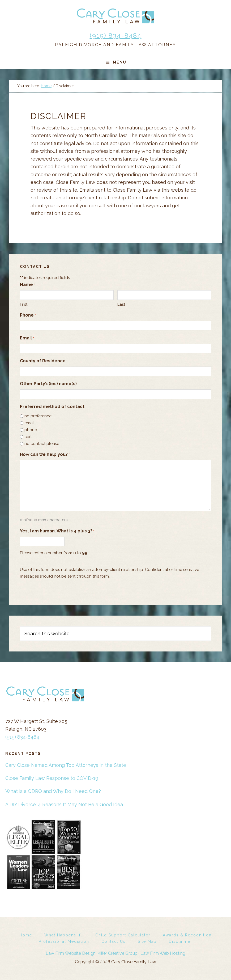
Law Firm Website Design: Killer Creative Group (92, 953)
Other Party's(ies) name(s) (48, 384)
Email (27, 338)
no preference (38, 416)
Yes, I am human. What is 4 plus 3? (57, 531)
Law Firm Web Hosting (163, 953)
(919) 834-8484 (116, 35)
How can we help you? (45, 455)
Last (121, 304)
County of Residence (43, 361)
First (24, 304)
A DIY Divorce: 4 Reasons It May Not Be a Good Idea (64, 804)
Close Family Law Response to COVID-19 (52, 778)
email (29, 423)
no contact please (42, 444)
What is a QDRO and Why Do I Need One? (53, 791)
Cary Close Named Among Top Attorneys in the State (66, 765)
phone (31, 430)
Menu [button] (120, 62)
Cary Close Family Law (115, 16)
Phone (28, 315)
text (28, 437)
